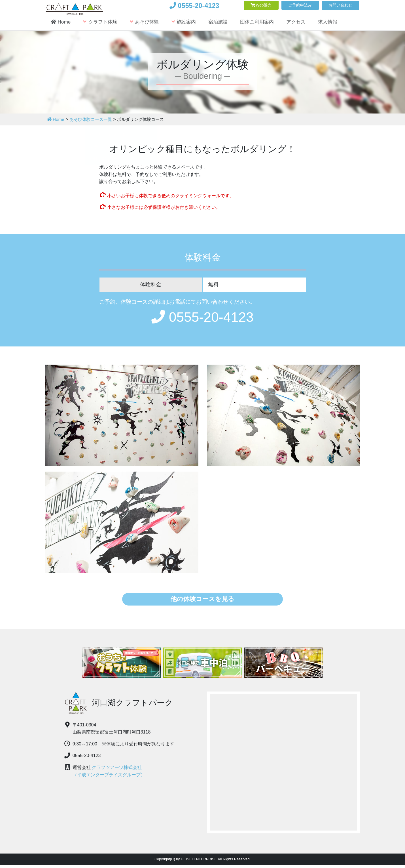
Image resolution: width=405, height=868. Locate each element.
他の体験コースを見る (202, 600)
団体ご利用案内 (267, 25)
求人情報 (342, 25)
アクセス (308, 25)
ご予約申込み (290, 5)
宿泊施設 (226, 25)
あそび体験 (149, 25)
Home (61, 25)
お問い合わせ (337, 5)
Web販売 (244, 5)
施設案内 (190, 25)
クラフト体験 (103, 25)
